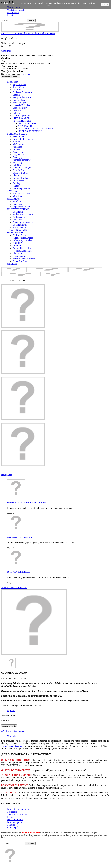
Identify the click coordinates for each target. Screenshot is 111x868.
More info (12, 736)
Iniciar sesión (13, 12)
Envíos (10, 817)
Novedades (7, 475)
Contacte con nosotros (17, 814)
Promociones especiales (18, 809)
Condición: (7, 678)
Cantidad (5, 720)
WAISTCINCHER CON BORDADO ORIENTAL (27, 502)
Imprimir (11, 711)
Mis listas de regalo (16, 10)
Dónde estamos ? (15, 820)
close (105, 4)
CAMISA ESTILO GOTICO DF (20, 537)
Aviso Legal (13, 827)
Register (11, 15)
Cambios (11, 825)
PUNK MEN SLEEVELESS (18, 572)
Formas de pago (14, 822)
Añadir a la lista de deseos (13, 731)
